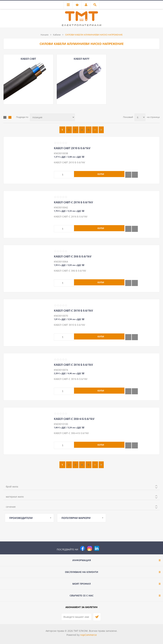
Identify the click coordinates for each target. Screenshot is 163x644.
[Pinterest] (104, 548)
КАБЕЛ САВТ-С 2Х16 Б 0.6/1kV (73, 202)
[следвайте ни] (97, 548)
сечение (11, 507)
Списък (10, 117)
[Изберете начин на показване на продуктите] (52, 117)
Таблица (5, 117)
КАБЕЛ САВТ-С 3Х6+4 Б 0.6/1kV (74, 419)
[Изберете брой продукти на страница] (140, 117)
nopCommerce (88, 635)
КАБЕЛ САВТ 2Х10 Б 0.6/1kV (72, 148)
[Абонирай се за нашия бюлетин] (76, 617)
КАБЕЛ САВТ (28, 59)
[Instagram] (90, 548)
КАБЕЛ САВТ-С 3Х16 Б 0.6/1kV (73, 365)
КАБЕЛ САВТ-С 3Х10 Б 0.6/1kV (73, 311)
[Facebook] (83, 548)
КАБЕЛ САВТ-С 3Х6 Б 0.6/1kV (73, 256)
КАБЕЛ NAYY (81, 59)
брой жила (12, 487)
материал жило (15, 497)
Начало (45, 35)
